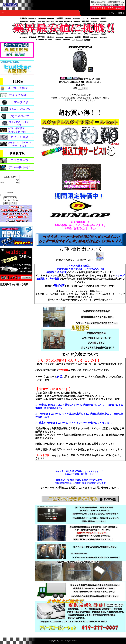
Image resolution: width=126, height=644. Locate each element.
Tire (4, 13)
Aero (10, 13)
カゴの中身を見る (7, 188)
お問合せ (121, 13)
